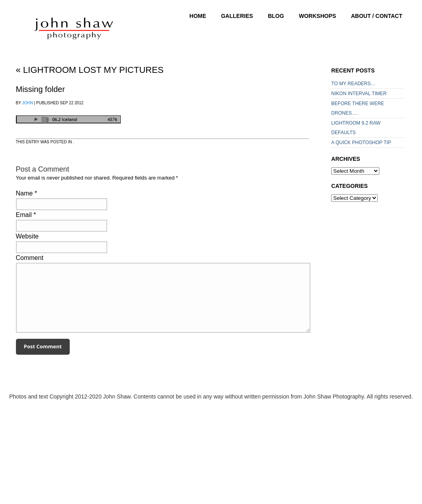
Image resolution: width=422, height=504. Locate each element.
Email (24, 215)
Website (27, 236)
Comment (30, 258)
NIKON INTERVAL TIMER (359, 94)
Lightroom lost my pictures (90, 70)
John (27, 103)
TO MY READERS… (353, 84)
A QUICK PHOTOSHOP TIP (361, 143)
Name (25, 193)
